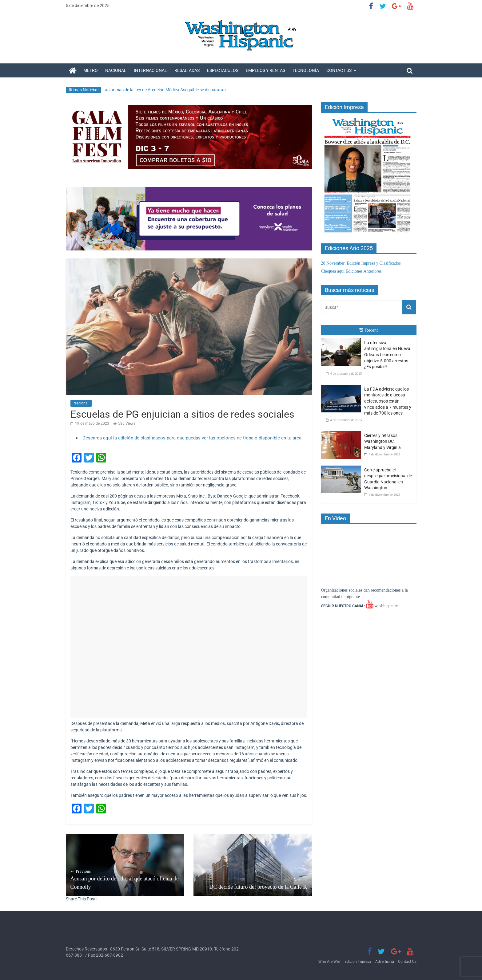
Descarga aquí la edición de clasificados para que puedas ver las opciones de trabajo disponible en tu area (192, 438)
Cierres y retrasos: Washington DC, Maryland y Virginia (382, 441)
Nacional (116, 70)
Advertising (385, 962)
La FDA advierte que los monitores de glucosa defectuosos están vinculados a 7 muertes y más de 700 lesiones (388, 401)
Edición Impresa (358, 962)
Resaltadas (187, 70)
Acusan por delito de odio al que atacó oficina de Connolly (125, 879)
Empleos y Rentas (265, 70)
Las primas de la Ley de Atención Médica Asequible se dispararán (164, 90)
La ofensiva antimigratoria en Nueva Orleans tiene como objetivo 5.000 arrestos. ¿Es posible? (387, 355)
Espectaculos (223, 70)
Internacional (150, 70)
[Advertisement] (189, 647)
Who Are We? (329, 962)
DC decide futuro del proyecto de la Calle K (253, 883)
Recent (369, 330)
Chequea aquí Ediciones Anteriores (351, 271)
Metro (91, 70)
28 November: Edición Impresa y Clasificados (361, 263)
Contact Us (339, 70)
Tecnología (306, 70)
